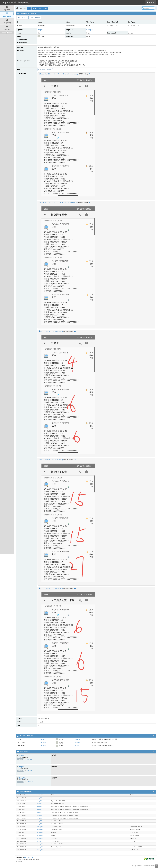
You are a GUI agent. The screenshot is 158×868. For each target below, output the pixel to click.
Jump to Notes (23, 17)
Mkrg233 (40, 30)
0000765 (43, 746)
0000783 (43, 742)
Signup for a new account (40, 8)
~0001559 (29, 782)
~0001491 (29, 770)
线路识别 (49, 70)
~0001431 (29, 759)
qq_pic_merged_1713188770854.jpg (52, 588)
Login (29, 8)
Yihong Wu (90, 30)
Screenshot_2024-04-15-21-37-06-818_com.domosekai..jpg (59, 74)
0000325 (43, 739)
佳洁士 (77, 746)
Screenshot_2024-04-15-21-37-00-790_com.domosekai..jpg (59, 203)
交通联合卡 (41, 70)
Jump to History (35, 17)
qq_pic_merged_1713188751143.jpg (52, 460)
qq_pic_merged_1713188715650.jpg (52, 331)
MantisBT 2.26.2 (29, 857)
